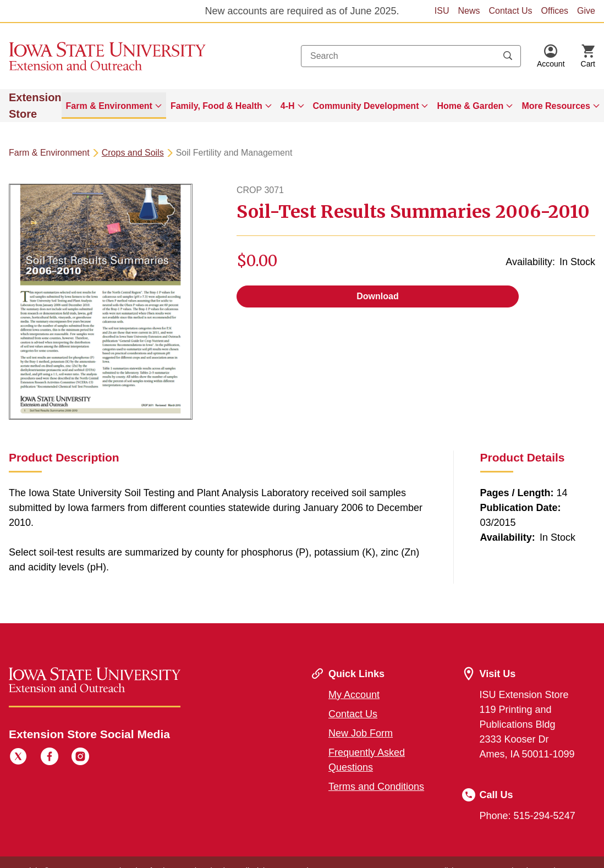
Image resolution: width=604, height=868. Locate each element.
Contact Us (510, 11)
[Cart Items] (588, 56)
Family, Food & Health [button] (216, 106)
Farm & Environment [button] (109, 106)
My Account (354, 695)
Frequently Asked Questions (367, 760)
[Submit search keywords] (508, 56)
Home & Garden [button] (470, 106)
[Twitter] (18, 758)
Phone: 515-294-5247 (528, 816)
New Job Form (361, 733)
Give (586, 11)
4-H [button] (288, 106)
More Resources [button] (556, 106)
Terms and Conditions (376, 787)
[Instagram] (80, 758)
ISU (442, 11)
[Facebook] (50, 758)
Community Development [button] (366, 106)
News (469, 11)
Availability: (530, 262)
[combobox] (411, 56)
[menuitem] (114, 106)
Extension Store (35, 106)
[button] (551, 56)
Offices (555, 11)
